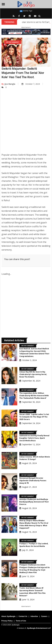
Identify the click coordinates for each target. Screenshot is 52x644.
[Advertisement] (26, 123)
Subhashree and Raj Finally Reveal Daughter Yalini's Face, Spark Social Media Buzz (34, 438)
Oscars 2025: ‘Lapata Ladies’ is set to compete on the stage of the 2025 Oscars (34, 417)
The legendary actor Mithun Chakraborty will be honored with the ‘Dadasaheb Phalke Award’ (34, 396)
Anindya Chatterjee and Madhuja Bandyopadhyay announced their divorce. (34, 502)
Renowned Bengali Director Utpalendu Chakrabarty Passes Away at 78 (33, 481)
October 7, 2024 (31, 84)
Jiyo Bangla (8, 84)
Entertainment (13, 42)
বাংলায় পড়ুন (26, 11)
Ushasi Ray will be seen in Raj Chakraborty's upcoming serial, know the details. (33, 374)
